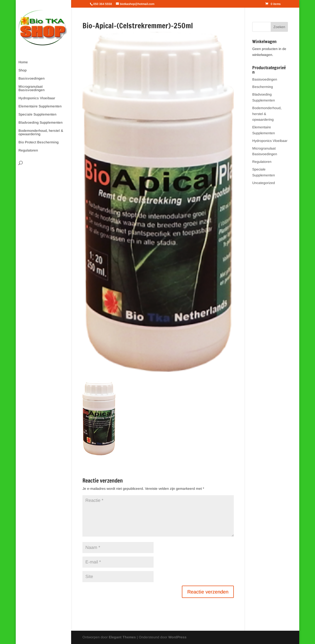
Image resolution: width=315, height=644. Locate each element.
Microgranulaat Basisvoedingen (31, 88)
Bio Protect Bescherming (39, 142)
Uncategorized (264, 183)
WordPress (177, 637)
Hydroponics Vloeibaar (37, 98)
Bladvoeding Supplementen (40, 123)
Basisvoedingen (31, 78)
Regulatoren (28, 150)
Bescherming (263, 87)
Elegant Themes (122, 637)
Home (23, 62)
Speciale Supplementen (37, 114)
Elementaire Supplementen (40, 106)
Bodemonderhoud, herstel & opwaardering (41, 132)
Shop (23, 70)
